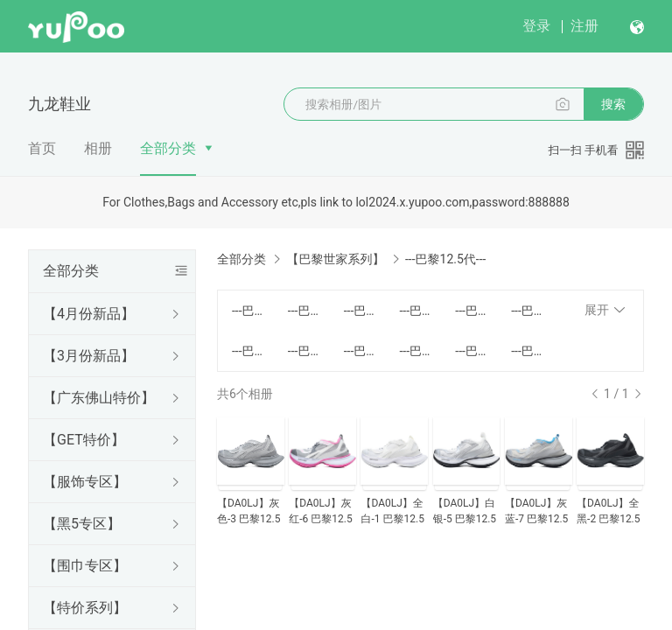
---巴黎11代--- (528, 351)
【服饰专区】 (85, 482)
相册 (98, 148)
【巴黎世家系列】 (335, 259)
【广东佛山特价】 (99, 398)
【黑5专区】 (82, 524)
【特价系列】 (85, 608)
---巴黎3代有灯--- (416, 311)
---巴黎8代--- (416, 351)
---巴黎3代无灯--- (361, 311)
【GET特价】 (84, 440)
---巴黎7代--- (249, 351)
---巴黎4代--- (472, 311)
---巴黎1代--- (249, 311)
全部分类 (168, 148)
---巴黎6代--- (528, 311)
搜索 (613, 104)
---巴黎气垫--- (305, 311)
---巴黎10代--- (472, 351)
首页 (42, 148)
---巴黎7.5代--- (305, 351)
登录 (536, 26)
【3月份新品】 (89, 356)
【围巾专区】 (85, 566)
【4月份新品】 (89, 314)
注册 (584, 26)
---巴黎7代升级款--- (361, 351)
